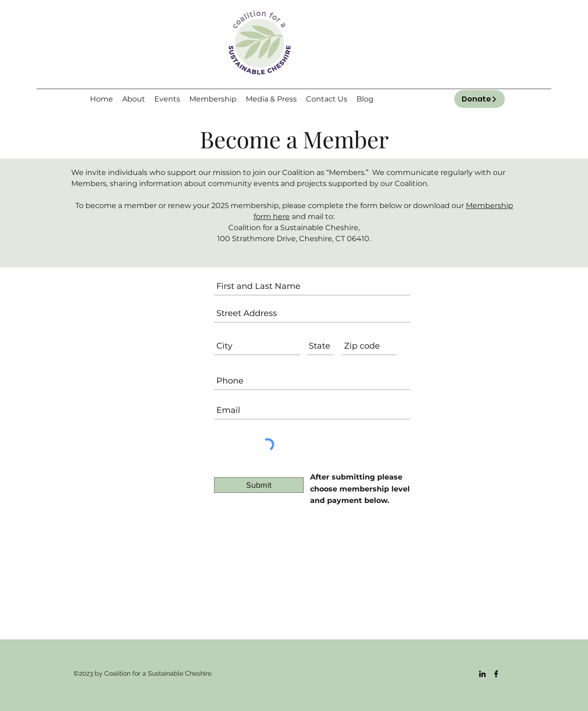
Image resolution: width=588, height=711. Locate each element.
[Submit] (259, 485)
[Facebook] (496, 674)
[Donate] (480, 99)
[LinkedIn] (482, 674)
